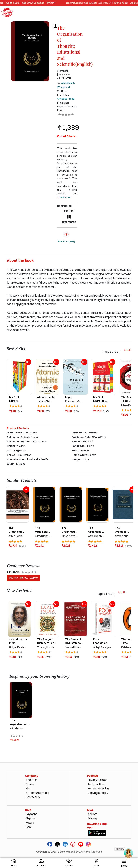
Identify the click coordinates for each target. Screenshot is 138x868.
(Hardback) (63, 71)
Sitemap (93, 818)
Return (30, 822)
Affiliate (92, 814)
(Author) (62, 91)
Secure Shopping (98, 788)
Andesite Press (66, 99)
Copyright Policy (98, 793)
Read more (65, 197)
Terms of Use (96, 784)
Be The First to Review (23, 578)
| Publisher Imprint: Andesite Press (67, 106)
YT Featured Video (37, 793)
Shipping (31, 818)
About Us (31, 780)
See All (128, 350)
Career (30, 784)
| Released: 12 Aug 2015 (64, 76)
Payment (31, 814)
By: (66, 85)
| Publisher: (66, 97)
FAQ (28, 827)
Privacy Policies (97, 780)
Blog (28, 788)
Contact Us (33, 797)
